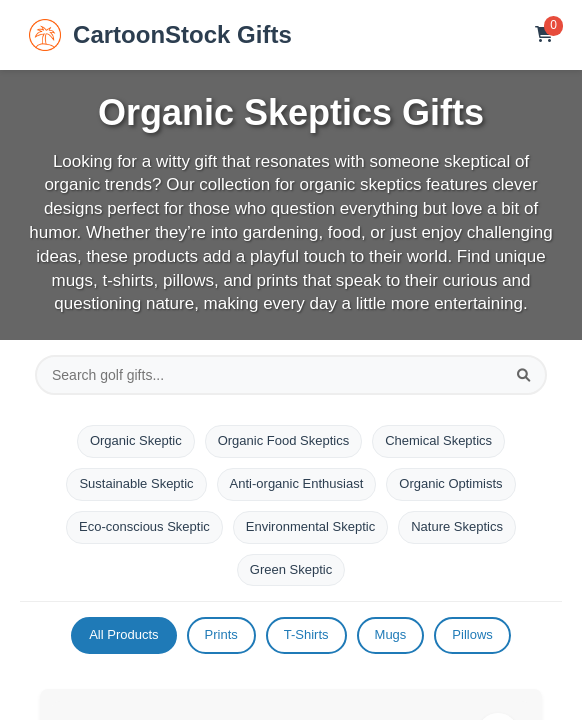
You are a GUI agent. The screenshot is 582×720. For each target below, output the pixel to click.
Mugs (391, 634)
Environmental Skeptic (310, 526)
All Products (123, 634)
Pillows (472, 634)
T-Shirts (306, 634)
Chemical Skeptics (438, 440)
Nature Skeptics (457, 526)
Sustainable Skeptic (136, 483)
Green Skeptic (291, 569)
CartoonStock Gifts (160, 35)
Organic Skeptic (136, 440)
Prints (221, 634)
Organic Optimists (450, 483)
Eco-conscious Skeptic (144, 526)
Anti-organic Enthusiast (297, 483)
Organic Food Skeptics (284, 440)
